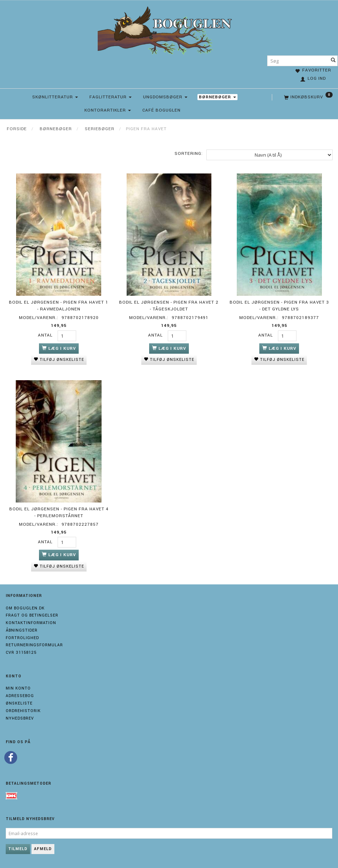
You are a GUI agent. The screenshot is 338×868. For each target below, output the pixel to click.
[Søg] (333, 61)
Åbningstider (22, 630)
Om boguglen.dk (25, 608)
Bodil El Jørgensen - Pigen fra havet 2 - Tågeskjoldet (169, 306)
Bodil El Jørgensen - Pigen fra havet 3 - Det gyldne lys (279, 306)
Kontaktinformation (31, 623)
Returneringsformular (34, 645)
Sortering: (189, 154)
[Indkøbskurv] (308, 97)
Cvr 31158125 (21, 653)
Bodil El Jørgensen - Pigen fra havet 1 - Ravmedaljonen (59, 306)
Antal (46, 335)
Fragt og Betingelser (32, 615)
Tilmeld (18, 849)
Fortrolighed (22, 638)
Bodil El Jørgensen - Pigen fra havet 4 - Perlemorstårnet (59, 513)
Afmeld (43, 849)
